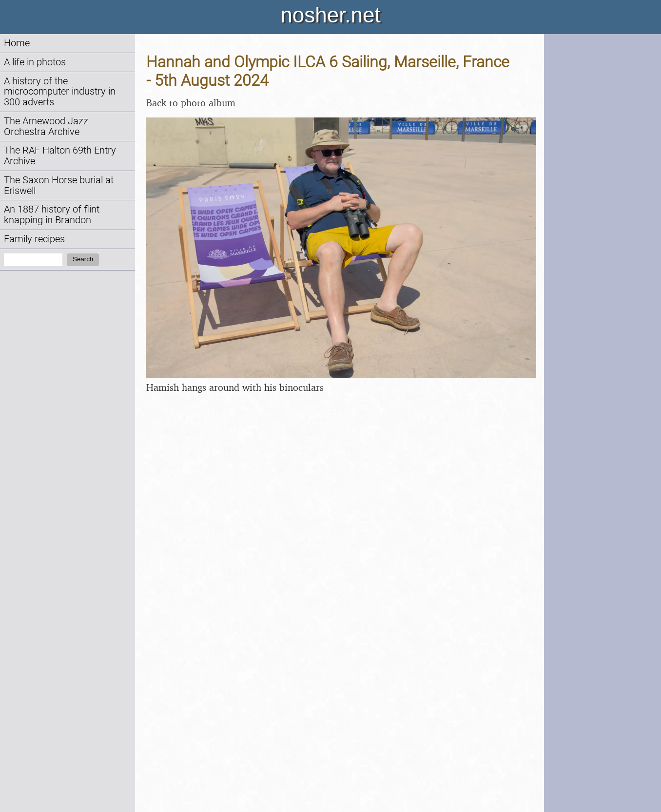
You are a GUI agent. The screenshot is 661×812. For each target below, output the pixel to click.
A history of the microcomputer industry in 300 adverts (60, 92)
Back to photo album (191, 103)
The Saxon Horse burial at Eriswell (59, 185)
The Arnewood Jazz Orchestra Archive (46, 126)
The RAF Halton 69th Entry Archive (60, 156)
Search (83, 259)
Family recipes (34, 239)
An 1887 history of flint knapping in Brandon (52, 215)
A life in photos (35, 62)
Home (17, 43)
